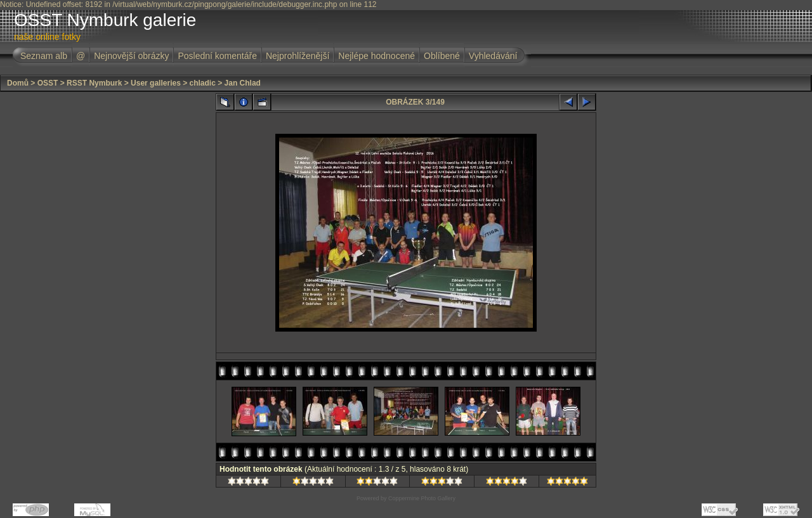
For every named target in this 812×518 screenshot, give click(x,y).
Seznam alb (44, 56)
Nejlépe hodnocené (377, 56)
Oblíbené (442, 56)
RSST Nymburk (94, 83)
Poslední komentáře (217, 56)
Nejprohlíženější (298, 56)
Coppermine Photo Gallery (422, 498)
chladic (203, 83)
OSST (48, 83)
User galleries (156, 83)
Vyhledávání (493, 56)
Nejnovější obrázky (131, 56)
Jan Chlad (243, 83)
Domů (18, 83)
